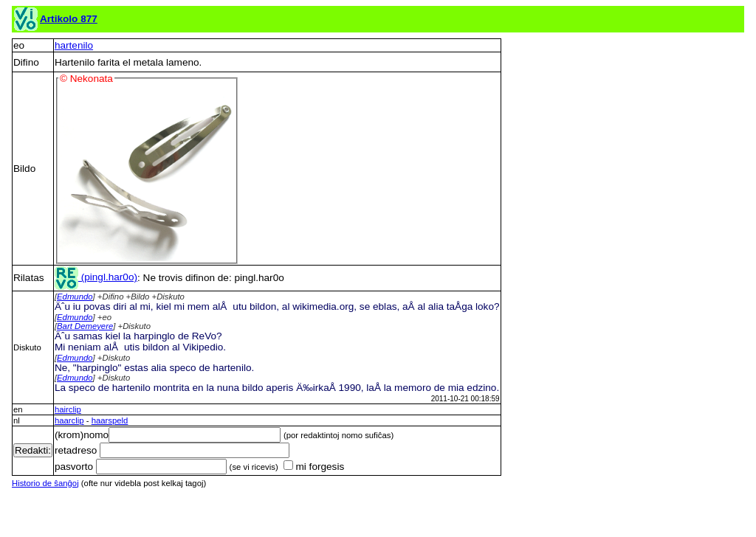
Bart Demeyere (85, 326)
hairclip (68, 409)
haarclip (69, 420)
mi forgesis (314, 467)
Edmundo (75, 297)
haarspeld (110, 420)
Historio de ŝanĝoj (45, 483)
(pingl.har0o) (96, 277)
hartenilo (74, 45)
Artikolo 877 (69, 19)
